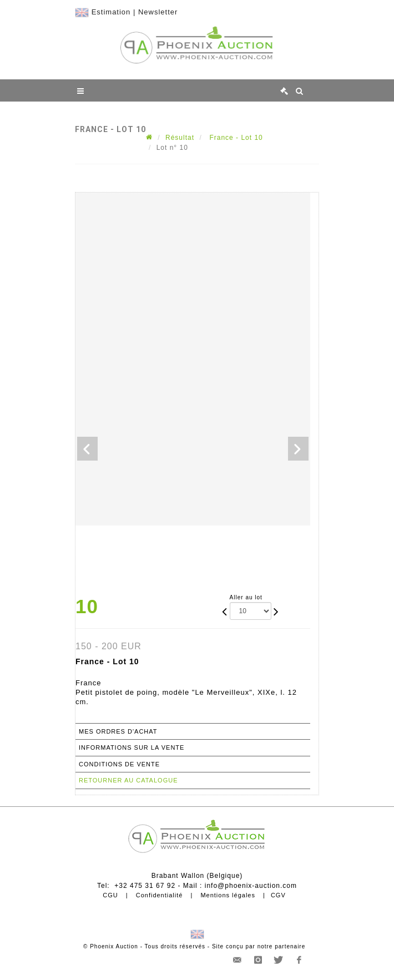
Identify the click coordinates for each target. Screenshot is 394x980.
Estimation (111, 12)
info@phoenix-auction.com (251, 886)
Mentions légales (228, 895)
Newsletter (158, 12)
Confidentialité (160, 895)
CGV (278, 895)
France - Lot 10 (235, 138)
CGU (110, 895)
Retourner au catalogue (128, 780)
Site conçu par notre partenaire (259, 946)
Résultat (180, 138)
